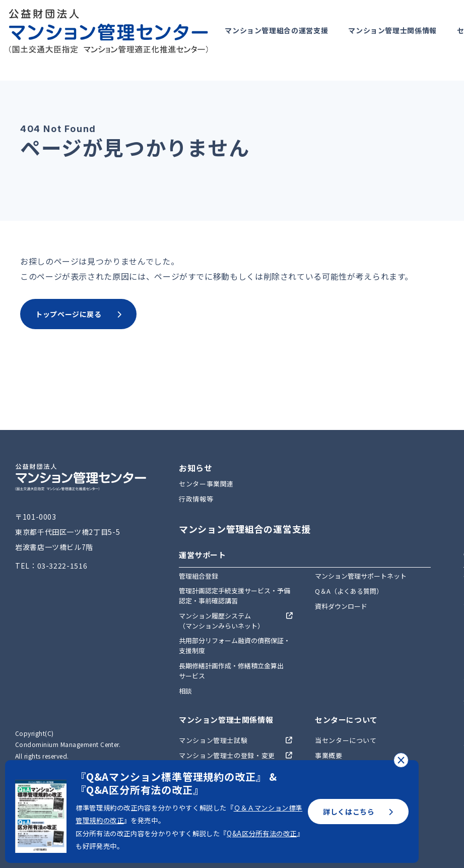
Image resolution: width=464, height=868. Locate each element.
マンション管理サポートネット (361, 576)
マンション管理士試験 (213, 740)
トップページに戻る (78, 314)
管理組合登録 (198, 576)
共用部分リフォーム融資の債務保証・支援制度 (235, 645)
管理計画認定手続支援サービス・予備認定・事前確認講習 (235, 596)
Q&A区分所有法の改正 (262, 833)
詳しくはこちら (358, 812)
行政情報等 (196, 499)
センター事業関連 (206, 484)
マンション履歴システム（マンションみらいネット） (221, 621)
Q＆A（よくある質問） (349, 591)
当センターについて (346, 740)
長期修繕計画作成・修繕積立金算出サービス (231, 671)
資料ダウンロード (341, 606)
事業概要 (329, 755)
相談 (185, 691)
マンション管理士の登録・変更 (227, 755)
